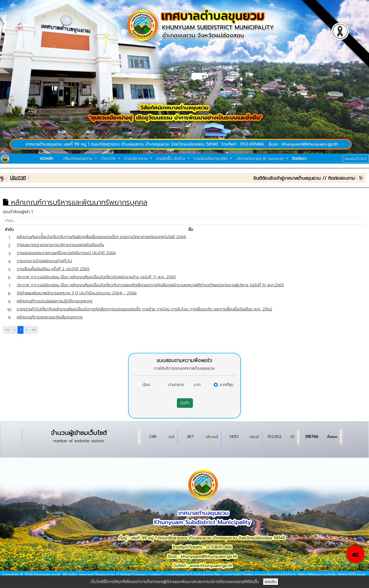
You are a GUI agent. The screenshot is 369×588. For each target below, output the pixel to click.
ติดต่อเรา (299, 159)
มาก (197, 385)
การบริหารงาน (137, 159)
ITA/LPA (109, 159)
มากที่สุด (227, 385)
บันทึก (185, 403)
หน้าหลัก (47, 159)
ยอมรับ (271, 582)
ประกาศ (18, 177)
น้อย (146, 385)
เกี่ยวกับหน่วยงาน (79, 159)
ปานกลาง (176, 385)
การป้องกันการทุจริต (211, 159)
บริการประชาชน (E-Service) (260, 159)
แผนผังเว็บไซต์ (356, 159)
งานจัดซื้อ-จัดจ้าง (171, 159)
